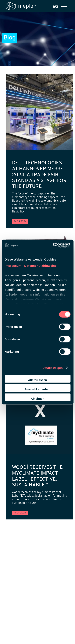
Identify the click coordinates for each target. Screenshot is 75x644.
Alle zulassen (37, 380)
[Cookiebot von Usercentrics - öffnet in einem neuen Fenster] (53, 245)
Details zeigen (52, 368)
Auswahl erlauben (37, 389)
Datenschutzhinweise (40, 266)
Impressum (13, 266)
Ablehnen (37, 398)
